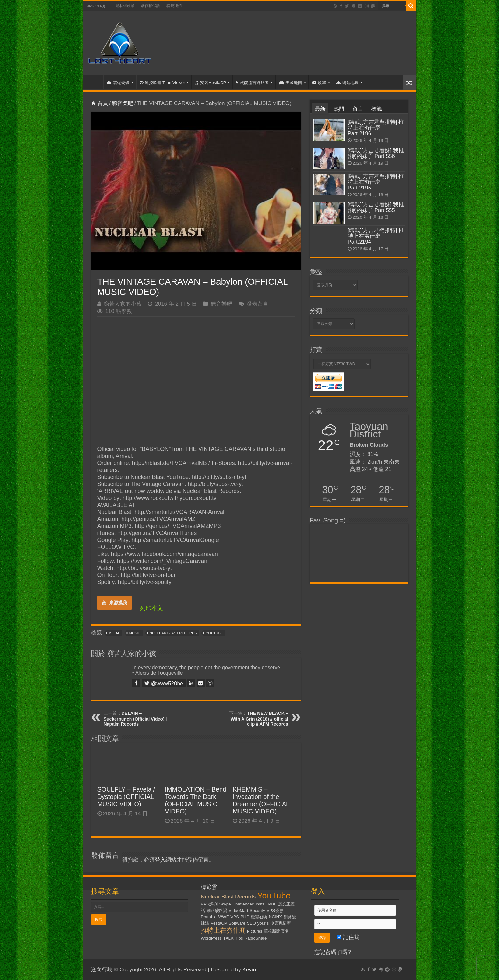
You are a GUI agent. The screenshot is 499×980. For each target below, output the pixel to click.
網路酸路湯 (217, 910)
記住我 (348, 937)
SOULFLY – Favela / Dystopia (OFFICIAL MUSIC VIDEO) (126, 797)
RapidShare (256, 938)
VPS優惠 (275, 910)
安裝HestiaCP (211, 83)
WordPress (211, 938)
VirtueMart (239, 910)
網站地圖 (348, 83)
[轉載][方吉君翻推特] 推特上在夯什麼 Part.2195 (376, 182)
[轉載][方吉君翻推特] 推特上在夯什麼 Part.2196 (376, 128)
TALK (228, 938)
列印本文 (151, 608)
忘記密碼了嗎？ (333, 952)
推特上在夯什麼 (223, 930)
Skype (225, 904)
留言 (358, 109)
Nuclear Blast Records (173, 633)
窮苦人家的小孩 (123, 304)
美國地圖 (291, 83)
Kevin (249, 970)
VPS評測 (209, 904)
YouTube (214, 633)
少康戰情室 (281, 923)
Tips (239, 938)
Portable (209, 917)
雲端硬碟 (118, 83)
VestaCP (219, 923)
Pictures (255, 931)
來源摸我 (115, 603)
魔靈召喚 (259, 917)
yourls (263, 923)
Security (257, 910)
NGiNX (275, 917)
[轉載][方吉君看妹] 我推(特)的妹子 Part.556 (376, 153)
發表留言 (257, 304)
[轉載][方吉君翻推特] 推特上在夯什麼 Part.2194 (376, 236)
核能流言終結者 (253, 83)
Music (135, 633)
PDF (272, 904)
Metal (114, 633)
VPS (235, 917)
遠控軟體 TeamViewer (162, 83)
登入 (160, 860)
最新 (320, 109)
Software (237, 923)
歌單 (319, 83)
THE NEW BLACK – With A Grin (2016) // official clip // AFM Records (260, 719)
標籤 (376, 109)
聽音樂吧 (123, 103)
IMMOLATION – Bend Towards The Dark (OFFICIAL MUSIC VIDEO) (196, 800)
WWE (224, 917)
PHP (245, 917)
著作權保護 (151, 6)
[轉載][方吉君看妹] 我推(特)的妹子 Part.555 (376, 207)
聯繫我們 (174, 6)
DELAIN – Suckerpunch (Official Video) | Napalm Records (135, 719)
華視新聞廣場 (276, 931)
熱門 (339, 109)
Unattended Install (249, 904)
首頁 (95, 82)
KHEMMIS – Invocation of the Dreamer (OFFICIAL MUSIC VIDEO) (261, 800)
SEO (251, 923)
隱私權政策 (125, 6)
